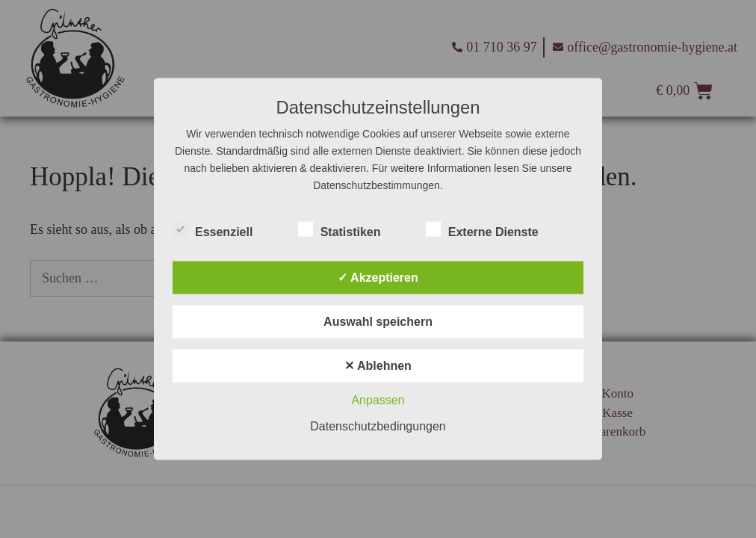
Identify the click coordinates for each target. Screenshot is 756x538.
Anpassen (378, 400)
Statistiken (340, 229)
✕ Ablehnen (378, 366)
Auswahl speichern (378, 322)
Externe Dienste (482, 229)
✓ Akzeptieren (378, 278)
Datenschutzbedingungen (378, 426)
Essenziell (213, 229)
